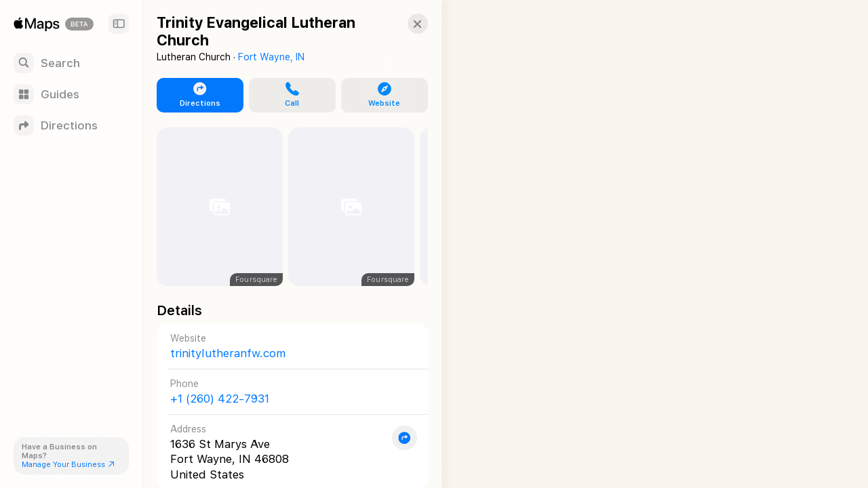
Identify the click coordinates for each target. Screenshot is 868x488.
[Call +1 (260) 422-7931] (285, 391)
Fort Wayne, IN (271, 57)
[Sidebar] (119, 24)
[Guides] (71, 94)
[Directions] (71, 125)
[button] (404, 24)
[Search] (71, 63)
